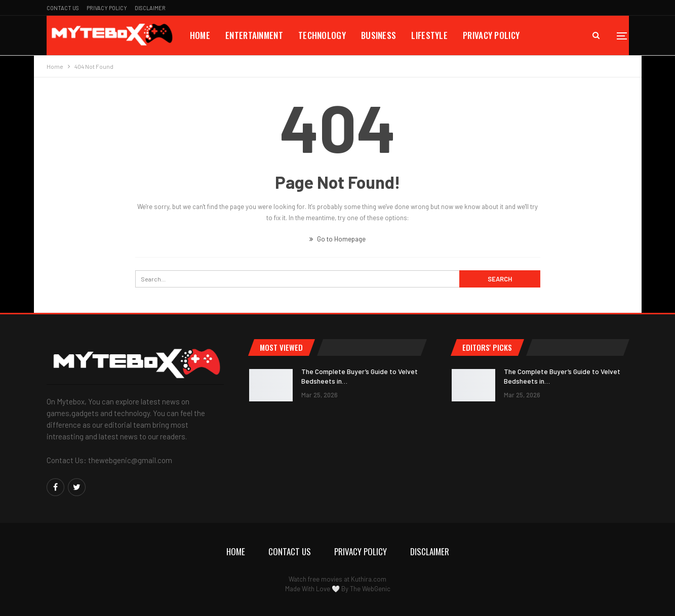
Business (379, 35)
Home (200, 35)
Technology (322, 35)
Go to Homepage (337, 239)
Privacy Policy (107, 8)
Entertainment (254, 35)
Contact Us (63, 8)
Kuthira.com (369, 579)
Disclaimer (150, 8)
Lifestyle (429, 35)
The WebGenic (370, 589)
